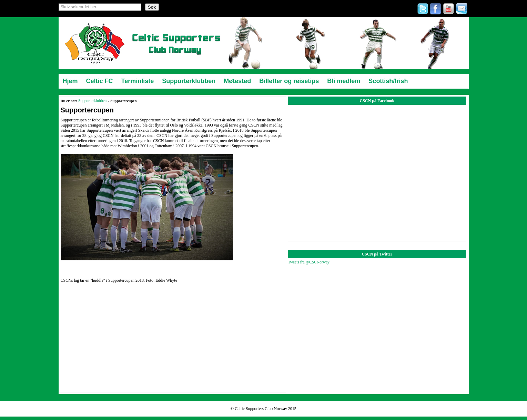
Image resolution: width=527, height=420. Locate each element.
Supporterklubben (92, 101)
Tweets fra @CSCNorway (309, 262)
